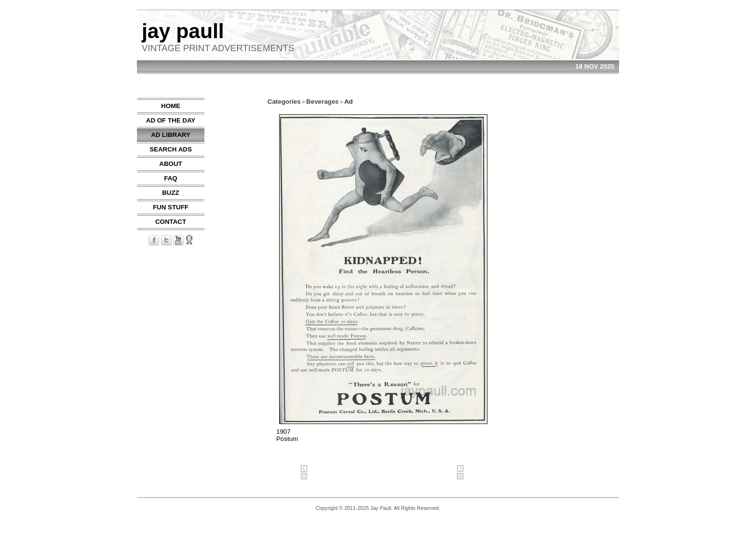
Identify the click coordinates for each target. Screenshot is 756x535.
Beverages (322, 102)
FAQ (170, 178)
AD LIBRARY (171, 135)
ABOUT (170, 164)
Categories (284, 102)
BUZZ (171, 193)
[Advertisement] (590, 243)
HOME (171, 106)
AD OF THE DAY (171, 120)
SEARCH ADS (171, 149)
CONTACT (171, 222)
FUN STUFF (171, 207)
